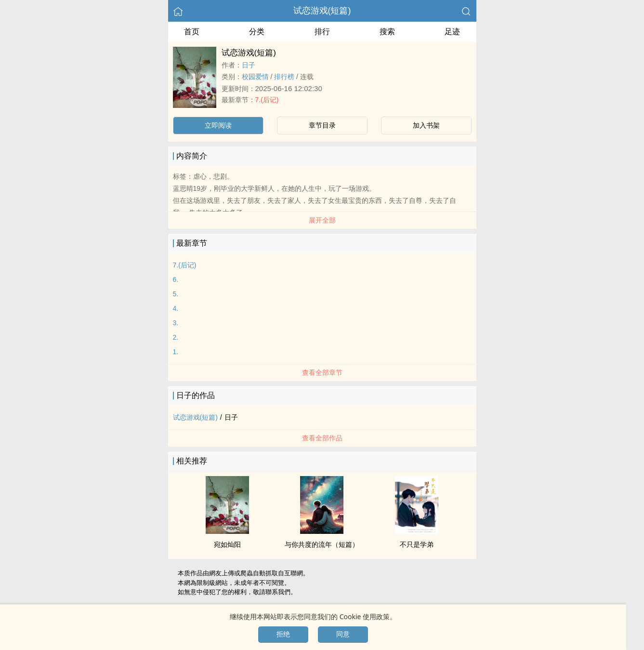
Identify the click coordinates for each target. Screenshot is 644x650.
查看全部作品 (322, 438)
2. (176, 337)
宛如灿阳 (227, 544)
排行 (322, 32)
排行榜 (284, 77)
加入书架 (426, 125)
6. (176, 279)
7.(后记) (267, 100)
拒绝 (283, 634)
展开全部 (322, 220)
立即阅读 (218, 125)
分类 (257, 32)
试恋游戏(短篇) (322, 11)
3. (176, 323)
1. (176, 352)
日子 (249, 65)
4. (176, 308)
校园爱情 (255, 77)
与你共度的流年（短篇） (322, 544)
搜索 (387, 32)
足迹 (452, 32)
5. (176, 294)
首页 (192, 32)
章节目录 (322, 125)
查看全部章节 (322, 372)
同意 (343, 634)
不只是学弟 (417, 544)
